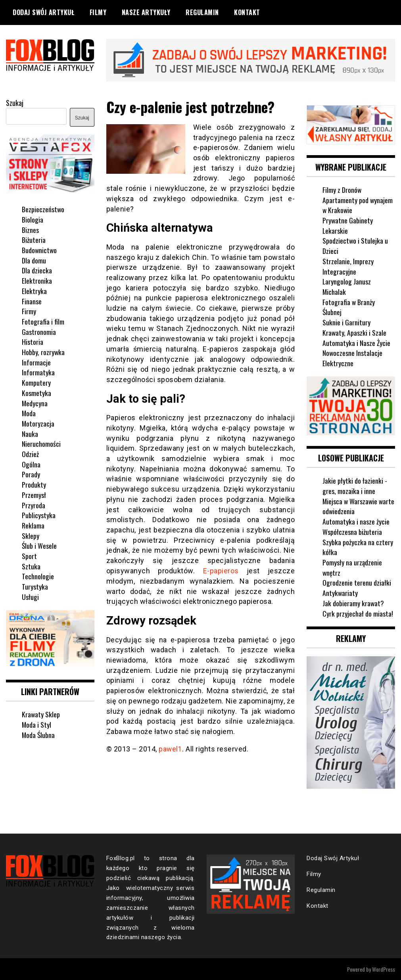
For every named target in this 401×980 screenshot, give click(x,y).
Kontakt (247, 12)
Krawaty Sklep (41, 714)
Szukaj (15, 102)
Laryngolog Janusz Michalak (347, 286)
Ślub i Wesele (39, 545)
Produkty (34, 484)
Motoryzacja (38, 423)
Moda (29, 413)
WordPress (384, 969)
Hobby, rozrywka (43, 352)
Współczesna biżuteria (352, 531)
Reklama (33, 525)
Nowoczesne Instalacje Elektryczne (353, 357)
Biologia (33, 219)
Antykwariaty (340, 592)
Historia (33, 341)
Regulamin (202, 12)
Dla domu (34, 260)
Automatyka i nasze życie (356, 521)
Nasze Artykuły (146, 12)
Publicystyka (39, 515)
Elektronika (37, 280)
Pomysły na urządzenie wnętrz (352, 567)
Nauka (30, 433)
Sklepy (31, 535)
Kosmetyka (36, 392)
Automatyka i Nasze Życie (357, 342)
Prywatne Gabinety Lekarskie (348, 225)
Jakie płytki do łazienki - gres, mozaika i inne (355, 485)
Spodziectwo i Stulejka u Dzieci (355, 245)
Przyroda (34, 505)
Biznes (30, 229)
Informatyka (38, 372)
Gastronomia (39, 331)
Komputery (36, 382)
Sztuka (31, 566)
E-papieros (221, 570)
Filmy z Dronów (342, 189)
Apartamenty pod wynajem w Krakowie (358, 205)
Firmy (29, 311)
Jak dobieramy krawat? (353, 602)
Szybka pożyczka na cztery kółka (358, 546)
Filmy (98, 12)
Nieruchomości (41, 443)
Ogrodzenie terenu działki (357, 582)
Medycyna (35, 402)
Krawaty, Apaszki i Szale (355, 332)
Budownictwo (40, 250)
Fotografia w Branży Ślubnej (349, 307)
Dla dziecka (37, 270)
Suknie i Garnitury (346, 322)
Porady (31, 474)
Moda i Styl (37, 724)
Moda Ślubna (39, 734)
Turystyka (35, 586)
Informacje (36, 362)
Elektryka (34, 290)
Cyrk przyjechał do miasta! (358, 613)
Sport (29, 555)
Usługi (30, 596)
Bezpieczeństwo (43, 209)
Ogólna (31, 464)
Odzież (30, 453)
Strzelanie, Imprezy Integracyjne (348, 266)
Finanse (32, 300)
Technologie (38, 576)
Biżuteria (34, 239)
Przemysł (34, 494)
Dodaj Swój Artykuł (43, 12)
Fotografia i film (43, 321)
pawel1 (171, 748)
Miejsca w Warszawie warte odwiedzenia (350, 505)
